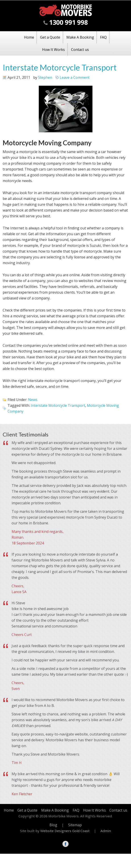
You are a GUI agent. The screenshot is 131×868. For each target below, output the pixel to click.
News (33, 400)
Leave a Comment (75, 77)
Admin (106, 831)
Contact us (80, 50)
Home (29, 37)
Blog (53, 825)
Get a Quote (50, 37)
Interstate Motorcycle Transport (60, 67)
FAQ (103, 37)
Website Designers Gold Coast (65, 831)
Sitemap (75, 825)
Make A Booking (80, 37)
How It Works (53, 50)
